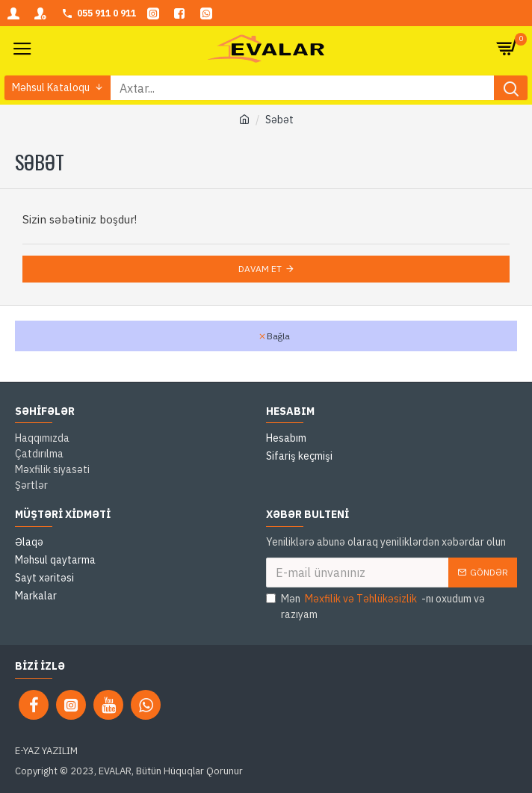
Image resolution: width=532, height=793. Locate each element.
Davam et (260, 269)
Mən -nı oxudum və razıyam (375, 606)
